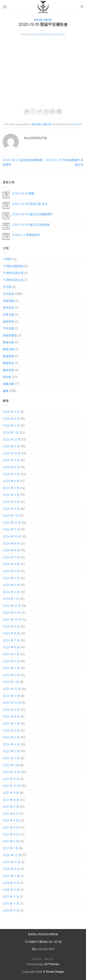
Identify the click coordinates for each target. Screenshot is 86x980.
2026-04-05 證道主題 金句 (30, 204)
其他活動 (8, 301)
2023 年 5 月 (11, 654)
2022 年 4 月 (11, 744)
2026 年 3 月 (11, 419)
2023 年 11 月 (11, 613)
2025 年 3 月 (11, 502)
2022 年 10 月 (12, 703)
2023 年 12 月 (12, 606)
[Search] (82, 7)
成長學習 (8, 321)
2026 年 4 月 (11, 412)
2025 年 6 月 (11, 481)
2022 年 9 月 (11, 710)
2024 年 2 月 (11, 592)
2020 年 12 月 (12, 855)
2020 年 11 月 (11, 862)
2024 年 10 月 (12, 536)
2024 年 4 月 (11, 578)
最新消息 (8, 370)
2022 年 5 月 (11, 737)
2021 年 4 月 (11, 827)
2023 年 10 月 (12, 620)
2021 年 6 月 (11, 813)
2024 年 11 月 (11, 529)
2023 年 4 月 (11, 661)
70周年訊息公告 (13, 280)
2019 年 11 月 (11, 883)
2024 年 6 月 (11, 564)
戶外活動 (8, 328)
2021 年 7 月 (11, 807)
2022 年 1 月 (11, 765)
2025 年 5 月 (11, 488)
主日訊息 (8, 294)
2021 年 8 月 (11, 800)
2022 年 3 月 (11, 751)
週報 (6, 391)
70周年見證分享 (13, 273)
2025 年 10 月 (12, 453)
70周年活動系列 (13, 266)
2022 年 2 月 (11, 758)
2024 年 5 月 (11, 571)
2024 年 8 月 (11, 550)
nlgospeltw (58, 34)
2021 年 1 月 (10, 848)
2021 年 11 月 (11, 779)
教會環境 (8, 356)
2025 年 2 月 (11, 509)
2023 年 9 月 (11, 626)
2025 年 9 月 (11, 460)
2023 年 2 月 (11, 675)
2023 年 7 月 (11, 640)
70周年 (7, 259)
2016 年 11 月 (11, 904)
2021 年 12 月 (11, 772)
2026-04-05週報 (23, 193)
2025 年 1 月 (11, 516)
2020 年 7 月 (11, 876)
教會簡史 (8, 363)
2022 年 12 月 (12, 689)
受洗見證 (8, 308)
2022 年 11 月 (11, 696)
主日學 (7, 287)
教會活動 (38, 20)
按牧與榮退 (10, 335)
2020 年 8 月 (11, 869)
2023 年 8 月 (11, 633)
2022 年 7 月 (11, 724)
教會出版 (8, 342)
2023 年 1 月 (11, 682)
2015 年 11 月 (11, 911)
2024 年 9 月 (11, 543)
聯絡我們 (49, 959)
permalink (76, 124)
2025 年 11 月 (11, 446)
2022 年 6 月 (11, 730)
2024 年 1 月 (11, 599)
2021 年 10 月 (11, 786)
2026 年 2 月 (11, 426)
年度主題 (8, 315)
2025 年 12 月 (12, 439)
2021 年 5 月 (11, 820)
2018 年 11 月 (11, 890)
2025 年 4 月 (11, 495)
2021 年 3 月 (11, 834)
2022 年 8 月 (11, 717)
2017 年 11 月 (11, 897)
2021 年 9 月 (11, 793)
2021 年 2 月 (11, 841)
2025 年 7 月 (11, 474)
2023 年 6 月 (11, 647)
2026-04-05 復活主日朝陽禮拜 (32, 214)
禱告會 (7, 377)
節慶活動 (48, 20)
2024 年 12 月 (12, 523)
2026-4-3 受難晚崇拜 (26, 235)
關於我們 (37, 959)
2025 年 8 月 (11, 467)
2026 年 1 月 (11, 433)
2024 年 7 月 (11, 557)
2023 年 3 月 (11, 668)
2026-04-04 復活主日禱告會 (31, 224)
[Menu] (5, 7)
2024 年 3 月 (11, 585)
